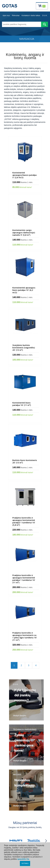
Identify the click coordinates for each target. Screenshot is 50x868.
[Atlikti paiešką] (45, 24)
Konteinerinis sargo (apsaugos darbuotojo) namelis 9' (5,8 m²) (24, 232)
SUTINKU (25, 863)
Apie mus (6, 15)
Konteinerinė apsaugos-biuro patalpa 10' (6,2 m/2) (24, 290)
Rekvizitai (16, 15)
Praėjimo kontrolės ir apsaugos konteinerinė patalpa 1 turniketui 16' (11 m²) (24, 579)
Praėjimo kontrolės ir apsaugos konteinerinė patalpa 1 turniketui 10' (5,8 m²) (24, 521)
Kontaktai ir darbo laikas (31, 15)
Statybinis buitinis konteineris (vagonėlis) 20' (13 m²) (24, 348)
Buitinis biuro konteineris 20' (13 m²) (25, 461)
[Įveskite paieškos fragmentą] (22, 24)
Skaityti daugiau (20, 716)
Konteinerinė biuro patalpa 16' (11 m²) (22, 404)
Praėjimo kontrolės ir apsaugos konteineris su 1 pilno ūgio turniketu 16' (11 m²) (25, 636)
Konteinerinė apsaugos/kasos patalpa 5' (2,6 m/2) (24, 175)
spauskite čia (23, 859)
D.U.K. (45, 15)
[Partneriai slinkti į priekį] (46, 841)
